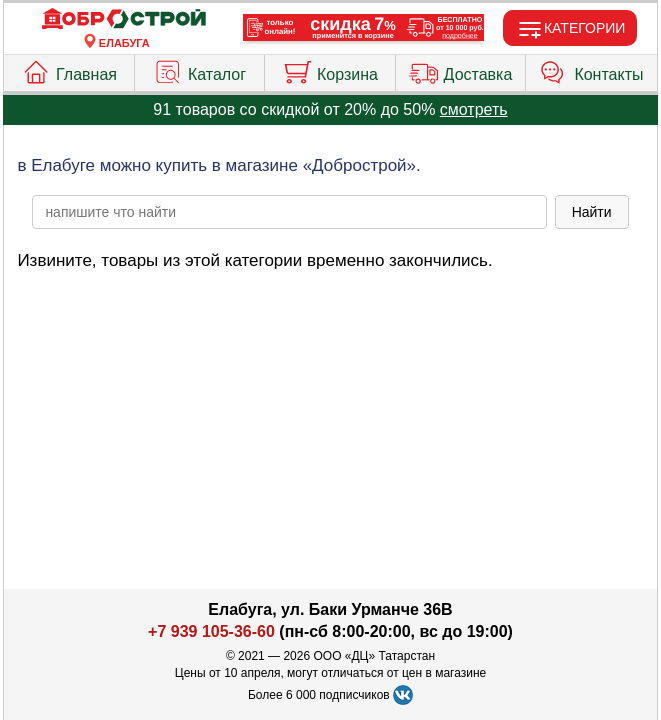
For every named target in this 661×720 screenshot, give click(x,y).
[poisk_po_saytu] (289, 212)
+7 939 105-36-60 (211, 631)
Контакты (591, 70)
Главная (69, 70)
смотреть (474, 109)
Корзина (330, 70)
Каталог (199, 70)
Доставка (461, 70)
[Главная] (124, 19)
